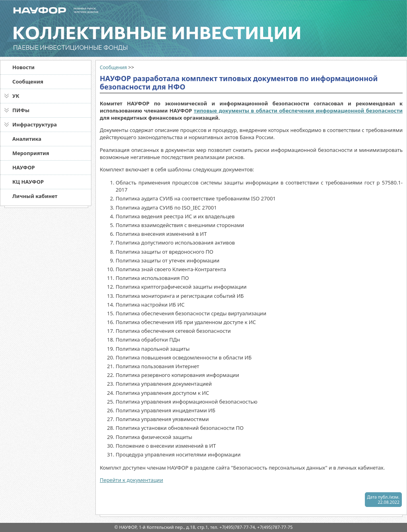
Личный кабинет (35, 196)
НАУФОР (24, 167)
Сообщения (28, 82)
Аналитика (27, 139)
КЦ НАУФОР (28, 182)
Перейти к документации (131, 480)
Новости (23, 67)
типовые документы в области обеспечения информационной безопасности (298, 111)
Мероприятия (31, 153)
